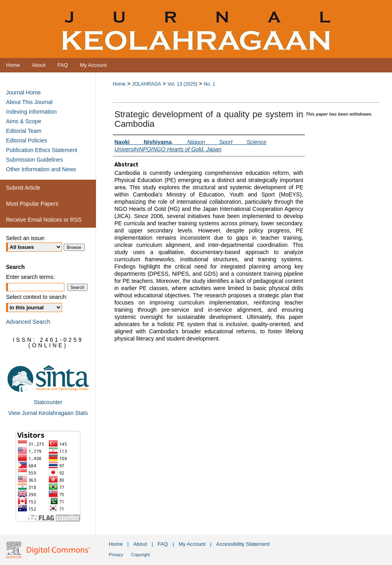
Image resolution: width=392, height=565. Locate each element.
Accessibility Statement (243, 544)
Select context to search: (37, 297)
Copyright (141, 555)
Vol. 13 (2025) (183, 84)
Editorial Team (24, 131)
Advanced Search (28, 322)
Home (119, 84)
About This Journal (29, 102)
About (140, 544)
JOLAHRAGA (147, 84)
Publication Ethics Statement (42, 150)
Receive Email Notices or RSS (44, 220)
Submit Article (23, 188)
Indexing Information (31, 112)
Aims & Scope (24, 121)
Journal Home (23, 92)
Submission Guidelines (34, 160)
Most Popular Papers (32, 204)
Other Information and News (41, 169)
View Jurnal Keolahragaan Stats (48, 413)
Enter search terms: (30, 277)
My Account (192, 544)
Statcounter (48, 402)
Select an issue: (26, 238)
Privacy (116, 555)
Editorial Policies (27, 140)
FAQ (163, 544)
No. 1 (209, 84)
